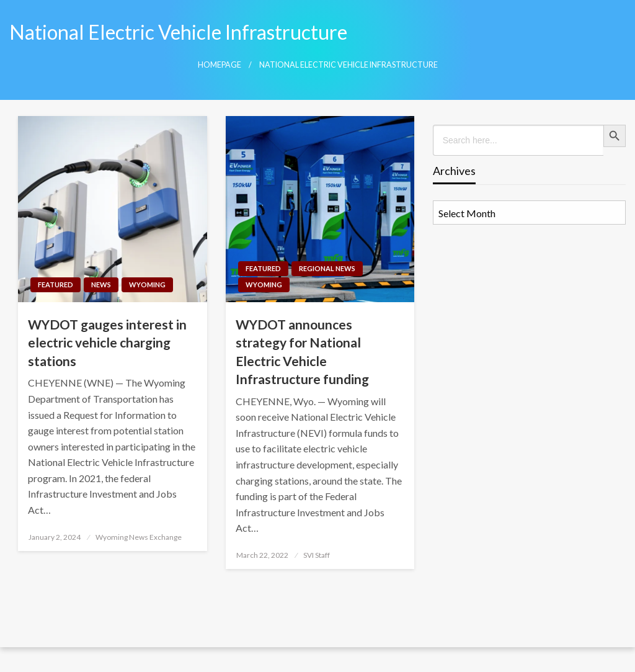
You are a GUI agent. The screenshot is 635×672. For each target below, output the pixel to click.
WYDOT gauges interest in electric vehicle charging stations (107, 343)
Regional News (327, 268)
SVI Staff (317, 555)
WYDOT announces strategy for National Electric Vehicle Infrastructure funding (302, 352)
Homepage (220, 65)
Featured (56, 284)
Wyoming (147, 284)
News (101, 284)
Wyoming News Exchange (139, 537)
